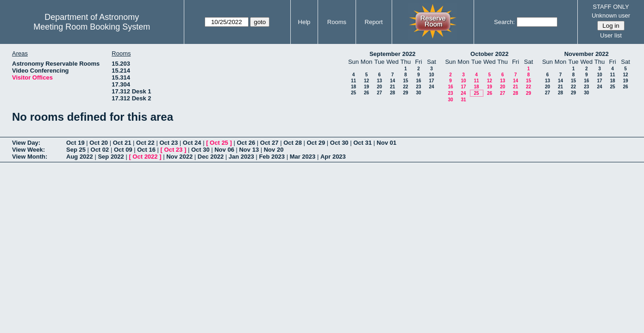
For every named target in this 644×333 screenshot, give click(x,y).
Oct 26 (246, 143)
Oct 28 (293, 143)
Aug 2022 (80, 157)
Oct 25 (219, 143)
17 (431, 81)
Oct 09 (123, 150)
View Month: (30, 157)
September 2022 (393, 54)
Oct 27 (269, 143)
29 (405, 93)
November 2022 (587, 54)
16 (418, 81)
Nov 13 (249, 150)
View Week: (28, 150)
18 (353, 87)
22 (405, 87)
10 (431, 75)
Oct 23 (169, 143)
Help (304, 22)
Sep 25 (76, 150)
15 (405, 81)
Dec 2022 (211, 157)
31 (463, 100)
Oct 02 (100, 150)
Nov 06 (224, 150)
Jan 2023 (241, 157)
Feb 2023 (272, 157)
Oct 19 (75, 143)
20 (379, 87)
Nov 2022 (179, 157)
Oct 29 (316, 143)
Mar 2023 (303, 157)
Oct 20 (99, 143)
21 (392, 87)
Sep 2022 (111, 157)
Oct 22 (145, 143)
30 (418, 93)
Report (374, 22)
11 (353, 81)
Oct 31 (363, 143)
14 (392, 81)
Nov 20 (274, 150)
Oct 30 (339, 143)
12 (366, 81)
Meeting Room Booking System (92, 27)
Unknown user (611, 15)
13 (379, 81)
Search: (504, 22)
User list (611, 35)
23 (418, 87)
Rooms (337, 22)
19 (366, 87)
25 (353, 93)
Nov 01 (387, 143)
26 (366, 93)
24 (431, 87)
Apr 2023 (333, 157)
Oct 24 (192, 143)
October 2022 (489, 54)
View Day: (26, 143)
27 (379, 93)
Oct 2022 (145, 157)
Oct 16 (146, 150)
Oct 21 (122, 143)
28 (392, 93)
